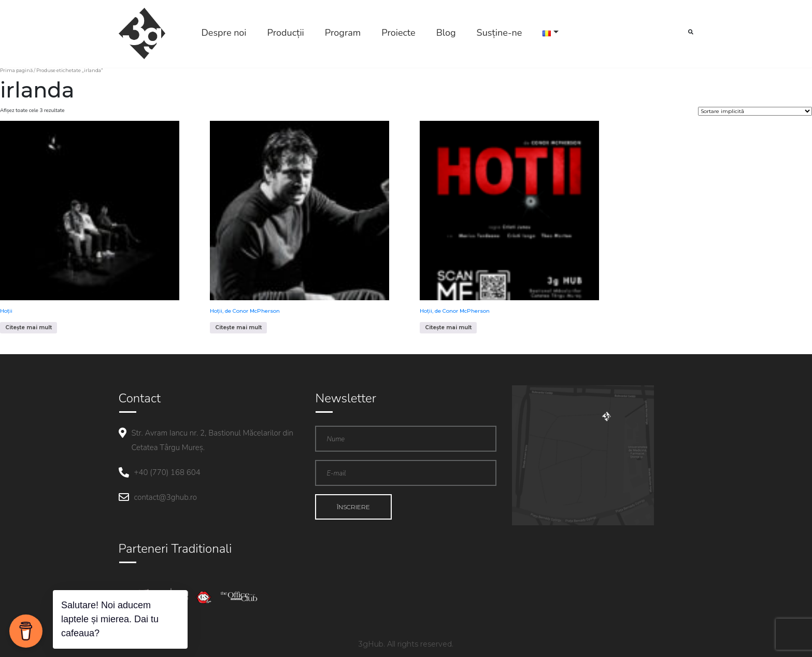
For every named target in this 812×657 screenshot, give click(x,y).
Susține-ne (500, 33)
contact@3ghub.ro (166, 497)
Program (343, 33)
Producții (286, 33)
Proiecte (398, 33)
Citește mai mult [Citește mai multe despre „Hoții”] (29, 327)
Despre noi (224, 33)
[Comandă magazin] (755, 111)
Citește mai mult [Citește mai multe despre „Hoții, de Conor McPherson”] (238, 327)
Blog (446, 33)
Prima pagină (16, 70)
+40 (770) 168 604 (167, 472)
